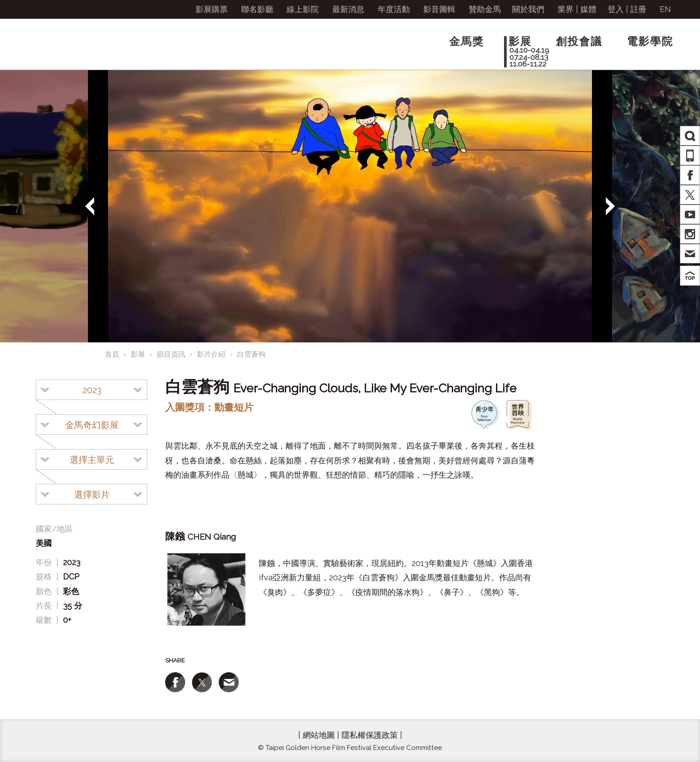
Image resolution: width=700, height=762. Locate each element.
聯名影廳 (257, 9)
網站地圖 (319, 735)
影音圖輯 (439, 9)
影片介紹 (211, 354)
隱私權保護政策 (370, 735)
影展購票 (212, 9)
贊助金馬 (485, 9)
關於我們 (528, 9)
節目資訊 (171, 354)
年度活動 (394, 9)
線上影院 (303, 9)
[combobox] (92, 390)
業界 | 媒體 (577, 9)
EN (665, 9)
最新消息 (348, 9)
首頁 (112, 354)
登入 (616, 9)
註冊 (638, 9)
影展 (138, 354)
